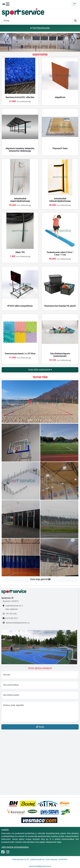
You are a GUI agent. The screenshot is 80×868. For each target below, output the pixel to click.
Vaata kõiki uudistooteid (40, 370)
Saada (40, 727)
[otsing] (37, 21)
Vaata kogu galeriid (40, 579)
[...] (30, 420)
